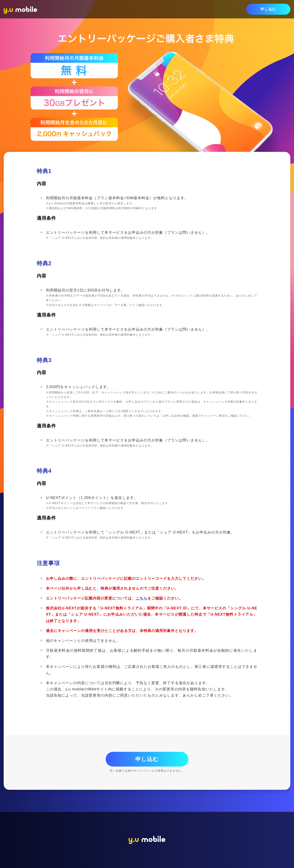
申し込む (268, 9)
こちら (142, 598)
